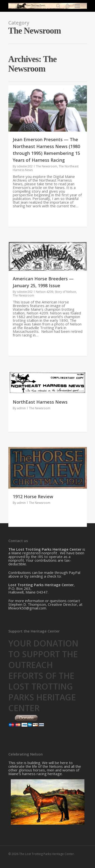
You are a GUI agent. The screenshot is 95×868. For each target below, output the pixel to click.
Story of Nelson (65, 292)
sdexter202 (25, 166)
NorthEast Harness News (40, 402)
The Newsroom (47, 166)
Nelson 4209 (45, 292)
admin (21, 408)
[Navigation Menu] (77, 6)
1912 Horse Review (33, 496)
